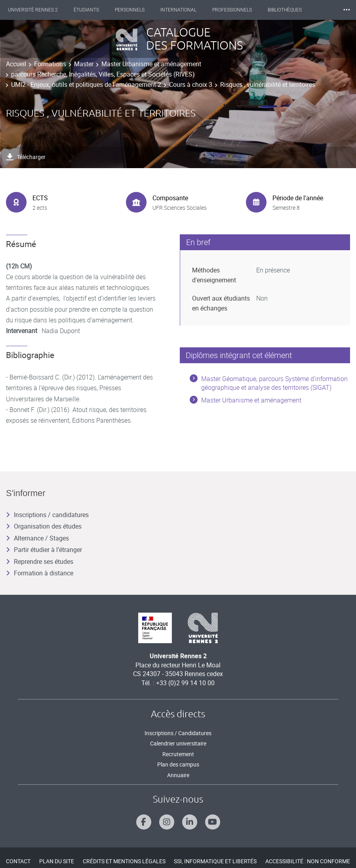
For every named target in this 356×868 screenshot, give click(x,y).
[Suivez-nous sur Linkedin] (190, 822)
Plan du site (57, 861)
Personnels (130, 10)
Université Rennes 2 (33, 10)
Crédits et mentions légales (124, 861)
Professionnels (232, 10)
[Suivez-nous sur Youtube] (213, 822)
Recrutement (178, 754)
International (178, 10)
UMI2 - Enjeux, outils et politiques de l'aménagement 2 (86, 84)
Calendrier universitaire (178, 743)
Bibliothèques (285, 10)
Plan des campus (178, 764)
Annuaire (178, 775)
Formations (50, 64)
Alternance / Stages (37, 538)
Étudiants (86, 10)
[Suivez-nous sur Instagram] (167, 822)
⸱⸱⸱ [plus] (346, 10)
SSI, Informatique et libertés (215, 861)
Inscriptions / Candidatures (178, 733)
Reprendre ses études (40, 561)
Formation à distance (40, 573)
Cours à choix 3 (191, 84)
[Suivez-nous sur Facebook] (144, 822)
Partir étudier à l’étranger (44, 550)
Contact (18, 861)
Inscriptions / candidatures (47, 515)
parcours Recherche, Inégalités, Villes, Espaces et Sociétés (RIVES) (103, 74)
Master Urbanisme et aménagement (151, 64)
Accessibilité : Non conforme (308, 861)
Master (84, 64)
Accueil (16, 64)
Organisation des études (44, 526)
